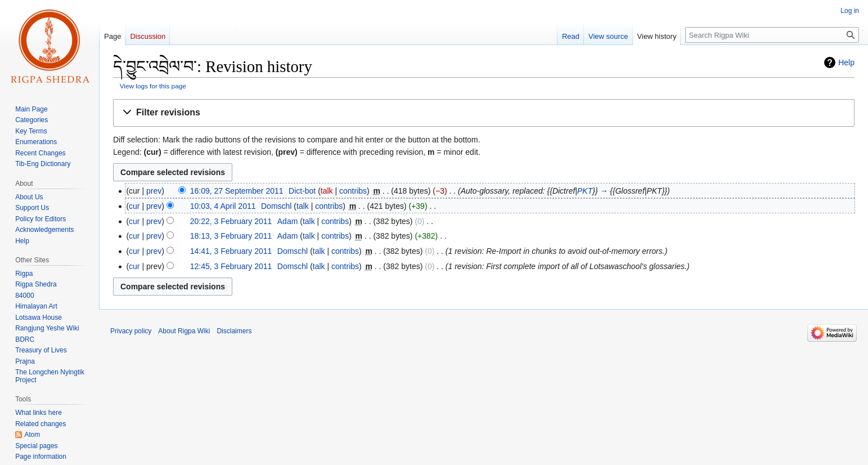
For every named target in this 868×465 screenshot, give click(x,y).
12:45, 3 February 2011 (231, 266)
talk (327, 191)
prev (154, 191)
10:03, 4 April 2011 (223, 206)
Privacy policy (131, 331)
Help (846, 62)
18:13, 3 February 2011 (231, 236)
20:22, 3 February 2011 (231, 221)
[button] (484, 113)
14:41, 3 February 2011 (231, 251)
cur (134, 206)
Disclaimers (234, 331)
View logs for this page (153, 86)
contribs (353, 191)
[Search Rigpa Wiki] (772, 35)
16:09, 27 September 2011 (237, 191)
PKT (585, 191)
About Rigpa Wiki (184, 331)
